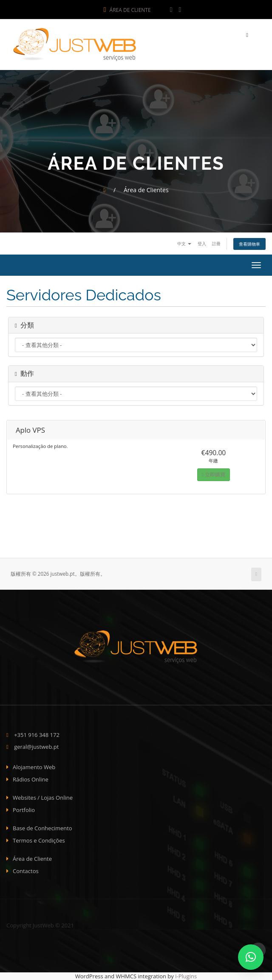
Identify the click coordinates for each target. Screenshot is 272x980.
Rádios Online (31, 779)
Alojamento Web (34, 767)
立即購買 (214, 475)
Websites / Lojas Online (43, 798)
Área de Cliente (127, 10)
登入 (202, 244)
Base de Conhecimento (42, 828)
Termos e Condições (39, 840)
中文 (184, 244)
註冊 (216, 244)
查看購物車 (249, 244)
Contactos (26, 871)
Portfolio (24, 810)
